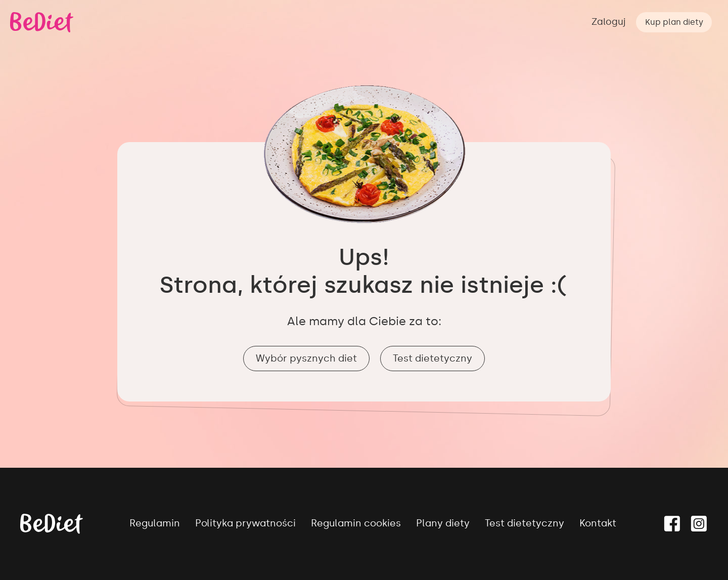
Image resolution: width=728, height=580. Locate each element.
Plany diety (443, 523)
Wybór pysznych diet (306, 358)
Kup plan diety (674, 22)
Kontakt (598, 523)
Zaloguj (609, 22)
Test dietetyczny (433, 358)
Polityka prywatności (245, 523)
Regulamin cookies (356, 523)
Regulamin (155, 523)
